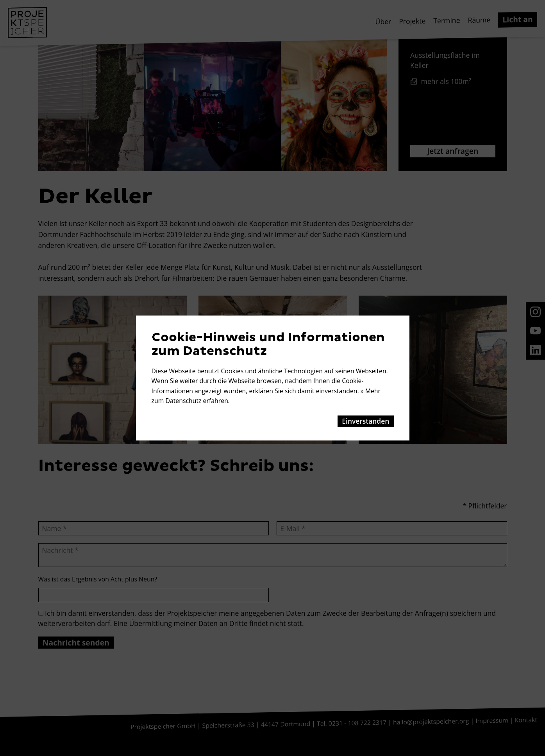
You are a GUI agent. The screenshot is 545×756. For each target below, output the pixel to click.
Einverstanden (365, 421)
